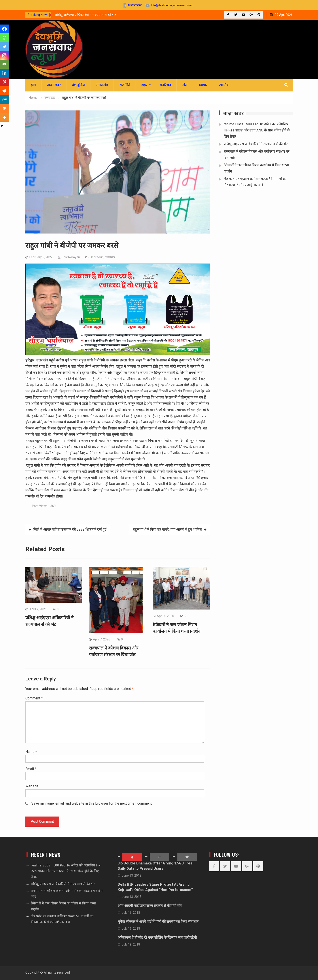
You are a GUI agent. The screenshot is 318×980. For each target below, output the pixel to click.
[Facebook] (4, 29)
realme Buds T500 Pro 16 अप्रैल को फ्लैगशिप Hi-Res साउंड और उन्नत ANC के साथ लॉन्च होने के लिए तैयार (257, 130)
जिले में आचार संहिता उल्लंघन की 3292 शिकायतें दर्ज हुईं (70, 529)
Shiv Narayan (71, 257)
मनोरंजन (165, 85)
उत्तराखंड (102, 85)
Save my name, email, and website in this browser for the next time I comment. (92, 803)
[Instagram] (4, 55)
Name (31, 752)
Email (31, 769)
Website (32, 786)
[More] (4, 117)
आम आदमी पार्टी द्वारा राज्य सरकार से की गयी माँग (150, 906)
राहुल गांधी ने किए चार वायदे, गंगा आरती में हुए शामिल (167, 529)
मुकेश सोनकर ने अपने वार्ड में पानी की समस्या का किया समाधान (158, 922)
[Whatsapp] (4, 38)
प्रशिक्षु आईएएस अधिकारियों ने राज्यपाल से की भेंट (86, 15)
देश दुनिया (79, 85)
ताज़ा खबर (54, 85)
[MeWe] (4, 100)
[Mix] (4, 108)
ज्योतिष (223, 85)
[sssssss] (118, 354)
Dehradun (97, 257)
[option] (95, 15)
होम (33, 85)
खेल (185, 85)
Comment (34, 698)
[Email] (4, 64)
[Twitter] (4, 47)
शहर (144, 85)
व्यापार (203, 85)
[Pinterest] (4, 82)
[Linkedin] (4, 73)
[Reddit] (4, 91)
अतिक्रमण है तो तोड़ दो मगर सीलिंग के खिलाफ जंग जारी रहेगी (157, 937)
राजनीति (125, 85)
